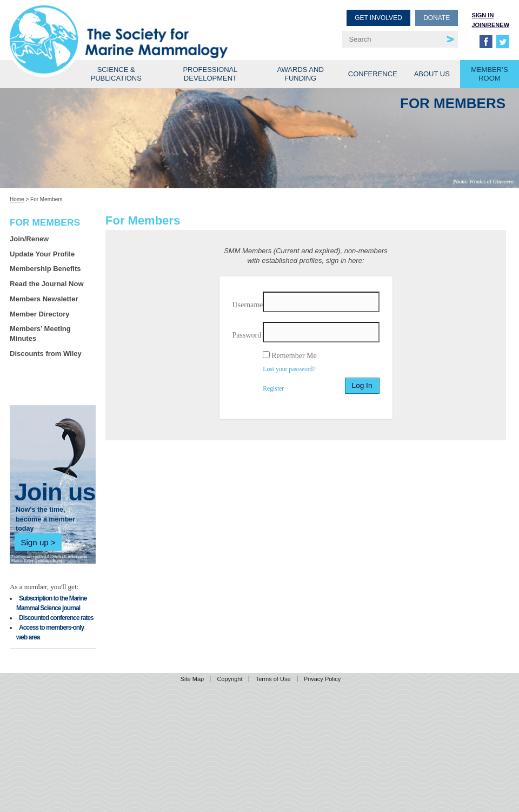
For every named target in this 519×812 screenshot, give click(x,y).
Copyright (229, 679)
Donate (437, 18)
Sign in (483, 15)
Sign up (34, 542)
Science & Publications (116, 74)
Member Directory (40, 314)
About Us (432, 74)
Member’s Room (490, 74)
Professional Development (210, 74)
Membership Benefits (45, 269)
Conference (373, 74)
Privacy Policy (322, 679)
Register (273, 389)
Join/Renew (490, 25)
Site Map (192, 679)
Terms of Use (273, 679)
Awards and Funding (300, 74)
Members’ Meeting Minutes (40, 334)
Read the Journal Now (47, 284)
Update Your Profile (42, 254)
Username (248, 305)
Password (247, 335)
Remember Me (294, 356)
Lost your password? (289, 369)
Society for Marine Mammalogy (136, 26)
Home (17, 199)
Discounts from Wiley (46, 354)
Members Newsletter (44, 299)
